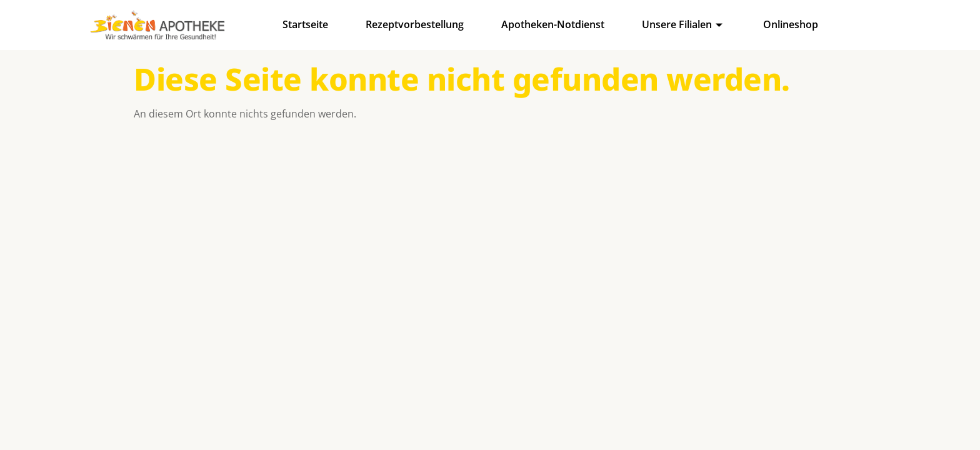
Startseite (305, 24)
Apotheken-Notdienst (553, 24)
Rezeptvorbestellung (415, 24)
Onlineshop (791, 24)
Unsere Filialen (684, 24)
